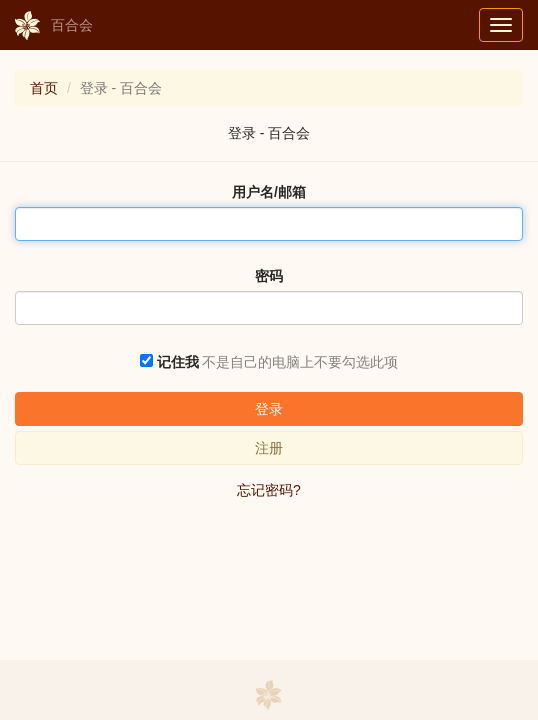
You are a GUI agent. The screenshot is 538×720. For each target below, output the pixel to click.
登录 (269, 409)
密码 (269, 276)
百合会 (54, 26)
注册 (269, 448)
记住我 (178, 362)
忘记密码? (269, 490)
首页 (44, 88)
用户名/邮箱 (269, 192)
